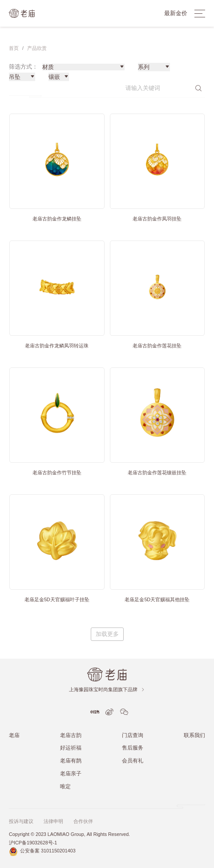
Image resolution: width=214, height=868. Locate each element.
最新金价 (176, 13)
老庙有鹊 (71, 760)
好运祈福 (71, 748)
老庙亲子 (71, 773)
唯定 (65, 786)
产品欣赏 (37, 48)
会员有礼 (133, 760)
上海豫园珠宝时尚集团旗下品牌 (107, 690)
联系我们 (194, 735)
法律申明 (53, 821)
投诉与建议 (21, 821)
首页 (14, 48)
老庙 (14, 735)
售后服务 (133, 748)
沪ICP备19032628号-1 (33, 843)
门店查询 (133, 735)
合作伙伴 (83, 821)
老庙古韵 (71, 735)
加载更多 (107, 634)
